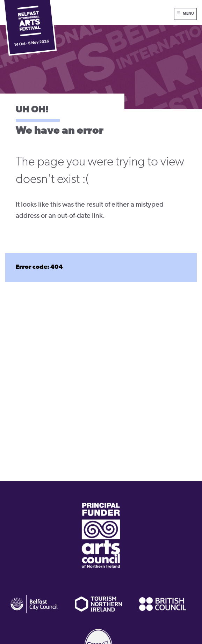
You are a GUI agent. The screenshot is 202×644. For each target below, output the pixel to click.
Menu (188, 14)
